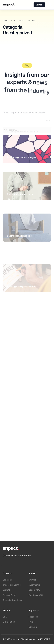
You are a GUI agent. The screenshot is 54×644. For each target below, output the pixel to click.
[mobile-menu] (50, 5)
